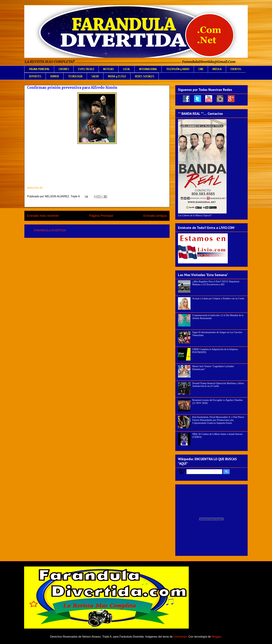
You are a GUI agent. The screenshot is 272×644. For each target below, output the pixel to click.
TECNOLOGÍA (75, 76)
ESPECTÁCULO (86, 69)
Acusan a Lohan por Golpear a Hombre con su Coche (218, 299)
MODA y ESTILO (117, 76)
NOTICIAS (109, 69)
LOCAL (127, 69)
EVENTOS (236, 69)
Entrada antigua (155, 216)
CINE (201, 69)
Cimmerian (180, 637)
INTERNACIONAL (148, 69)
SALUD (95, 76)
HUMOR (55, 76)
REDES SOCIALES (145, 76)
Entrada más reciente (43, 216)
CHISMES (64, 69)
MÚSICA (217, 69)
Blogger (216, 637)
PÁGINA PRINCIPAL (39, 69)
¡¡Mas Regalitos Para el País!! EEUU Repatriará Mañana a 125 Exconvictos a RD (216, 283)
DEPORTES (35, 76)
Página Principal (101, 216)
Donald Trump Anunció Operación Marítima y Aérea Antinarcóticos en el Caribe (218, 385)
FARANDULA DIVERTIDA (50, 230)
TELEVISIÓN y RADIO (178, 69)
